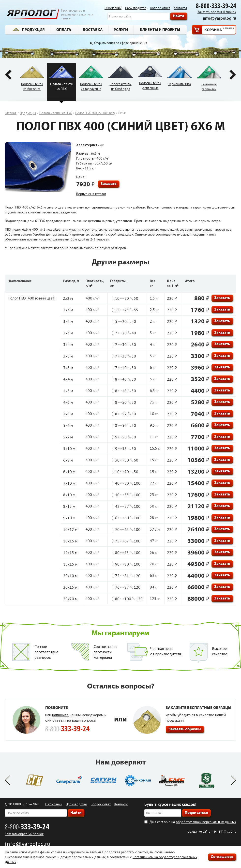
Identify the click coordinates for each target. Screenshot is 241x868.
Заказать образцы (185, 729)
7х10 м (69, 483)
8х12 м (69, 506)
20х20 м (70, 599)
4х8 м (68, 414)
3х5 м (68, 356)
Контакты (180, 8)
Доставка (93, 30)
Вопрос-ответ (160, 8)
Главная (11, 113)
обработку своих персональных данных (206, 822)
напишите (60, 715)
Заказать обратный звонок (217, 12)
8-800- (27, 827)
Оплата (64, 30)
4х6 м (68, 402)
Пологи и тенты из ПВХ (56, 113)
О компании (113, 8)
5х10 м (69, 449)
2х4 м (68, 310)
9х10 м (69, 518)
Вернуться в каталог (91, 194)
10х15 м (70, 541)
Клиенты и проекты (160, 30)
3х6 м (68, 368)
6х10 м (69, 472)
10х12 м (70, 529)
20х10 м (70, 576)
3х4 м (68, 344)
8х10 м (69, 495)
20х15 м (70, 587)
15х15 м (70, 564)
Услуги (121, 30)
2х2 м (68, 298)
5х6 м (68, 425)
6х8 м (68, 460)
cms (233, 831)
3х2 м (68, 321)
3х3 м (68, 333)
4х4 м (68, 379)
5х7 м (68, 437)
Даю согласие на (193, 822)
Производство (136, 8)
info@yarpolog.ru (219, 18)
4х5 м (68, 391)
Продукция (28, 30)
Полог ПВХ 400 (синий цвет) (95, 113)
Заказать (109, 183)
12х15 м (70, 553)
